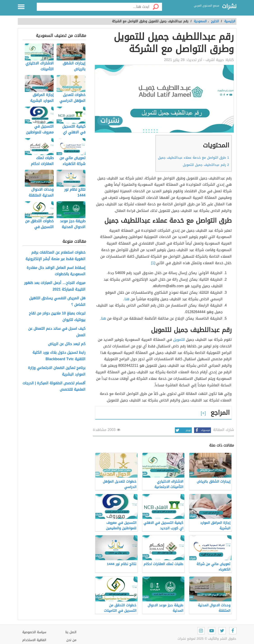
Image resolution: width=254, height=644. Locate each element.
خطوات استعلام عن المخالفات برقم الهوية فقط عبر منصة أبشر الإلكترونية (55, 256)
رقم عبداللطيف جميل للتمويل (206, 165)
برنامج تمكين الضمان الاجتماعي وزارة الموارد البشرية (57, 371)
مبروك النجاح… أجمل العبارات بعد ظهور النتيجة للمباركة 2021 (55, 286)
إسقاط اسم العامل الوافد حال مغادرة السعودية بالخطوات (56, 271)
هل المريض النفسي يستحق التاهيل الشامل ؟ (57, 302)
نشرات (229, 7)
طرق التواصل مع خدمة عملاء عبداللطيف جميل (193, 158)
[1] (153, 263)
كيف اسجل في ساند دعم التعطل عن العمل (57, 332)
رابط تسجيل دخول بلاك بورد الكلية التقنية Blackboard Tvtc (59, 356)
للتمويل (179, 340)
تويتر (183, 430)
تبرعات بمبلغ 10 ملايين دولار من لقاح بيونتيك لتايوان (57, 317)
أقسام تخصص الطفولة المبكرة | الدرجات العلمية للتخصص (54, 387)
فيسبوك (202, 430)
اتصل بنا (71, 632)
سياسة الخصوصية (34, 632)
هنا (127, 299)
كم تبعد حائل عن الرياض (67, 344)
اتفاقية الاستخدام (34, 640)
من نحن (71, 640)
